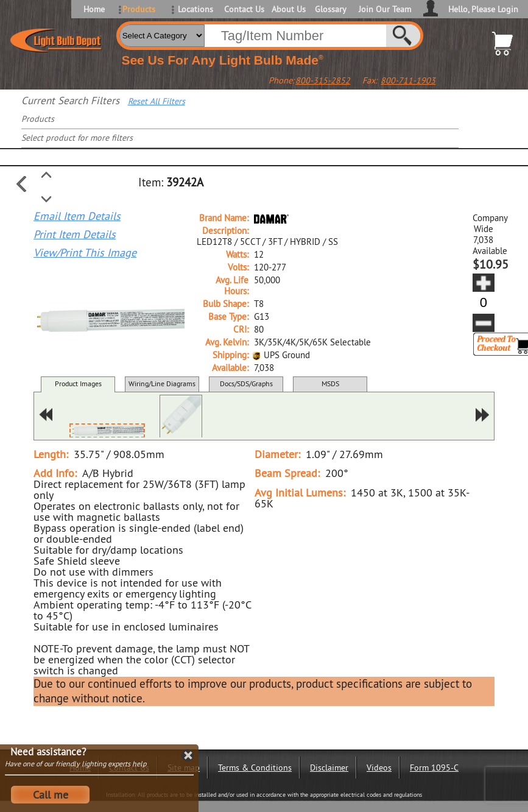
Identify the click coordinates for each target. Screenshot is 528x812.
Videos (379, 768)
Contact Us (243, 9)
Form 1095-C (434, 768)
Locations (195, 9)
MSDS (330, 383)
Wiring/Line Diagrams (162, 383)
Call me (51, 795)
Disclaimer (329, 768)
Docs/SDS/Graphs (246, 383)
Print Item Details (75, 235)
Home (94, 9)
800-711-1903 (408, 80)
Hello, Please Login (483, 9)
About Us (289, 9)
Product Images (78, 383)
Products (139, 9)
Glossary (331, 9)
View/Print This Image (85, 253)
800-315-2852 (323, 80)
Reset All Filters (157, 101)
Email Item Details (77, 216)
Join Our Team (385, 9)
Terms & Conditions (255, 768)
